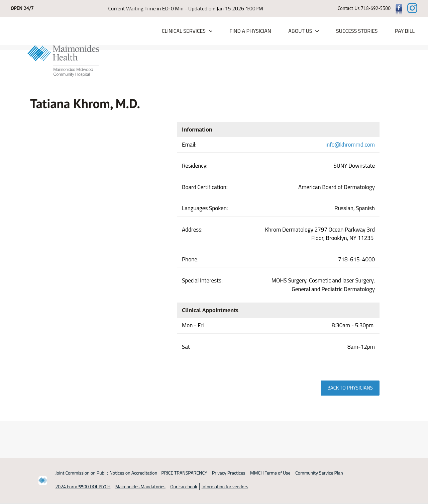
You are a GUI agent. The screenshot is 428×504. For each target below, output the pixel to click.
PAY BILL (405, 31)
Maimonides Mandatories (140, 486)
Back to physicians (350, 388)
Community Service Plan (319, 473)
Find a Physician (250, 31)
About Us (300, 31)
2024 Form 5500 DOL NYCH (83, 486)
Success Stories (357, 31)
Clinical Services (184, 31)
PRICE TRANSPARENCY (184, 473)
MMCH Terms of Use (270, 473)
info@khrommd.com (350, 145)
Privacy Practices (229, 473)
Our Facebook (184, 486)
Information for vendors (225, 486)
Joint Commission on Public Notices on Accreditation (106, 473)
